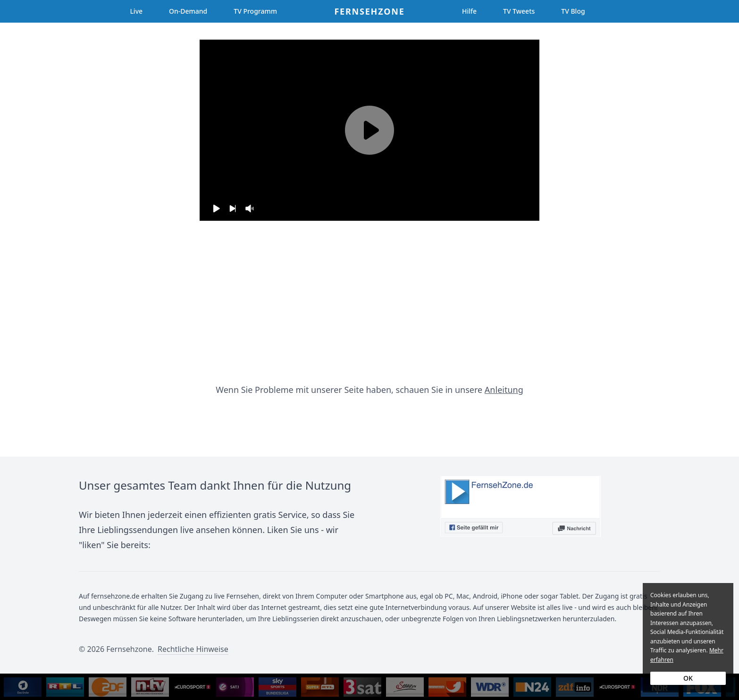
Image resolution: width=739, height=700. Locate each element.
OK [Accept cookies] (688, 678)
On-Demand (188, 11)
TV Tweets (519, 11)
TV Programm (255, 11)
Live (136, 11)
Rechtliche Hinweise (193, 649)
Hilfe (469, 11)
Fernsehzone (369, 11)
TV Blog (573, 11)
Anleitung (504, 390)
